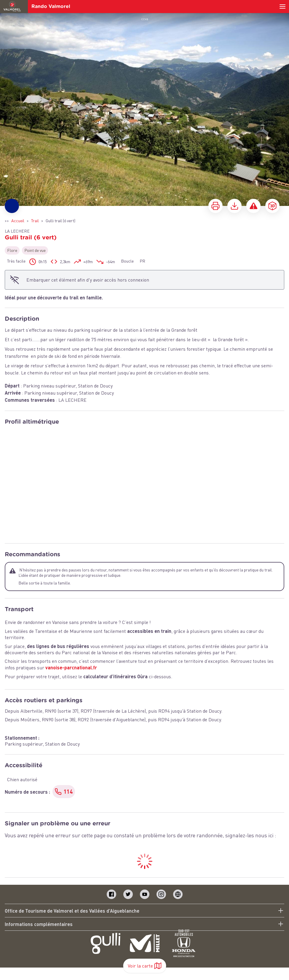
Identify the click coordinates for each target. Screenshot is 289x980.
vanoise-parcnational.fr (71, 667)
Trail (35, 221)
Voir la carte (144, 966)
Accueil (18, 221)
